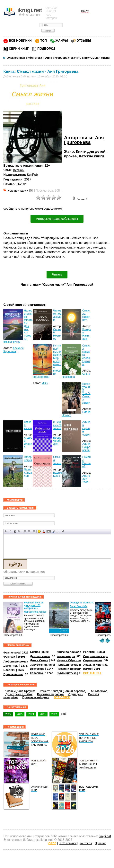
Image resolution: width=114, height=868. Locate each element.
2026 (8, 714)
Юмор (88, 669)
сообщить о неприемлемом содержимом (33, 209)
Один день (76, 694)
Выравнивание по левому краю (25, 531)
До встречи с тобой (19, 694)
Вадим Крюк (57, 474)
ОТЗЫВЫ (84, 41)
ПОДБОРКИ (46, 49)
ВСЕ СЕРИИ (62, 697)
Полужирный (6, 531)
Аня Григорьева (84, 140)
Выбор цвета (44, 531)
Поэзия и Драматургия (72, 669)
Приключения (13, 674)
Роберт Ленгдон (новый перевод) (63, 691)
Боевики (9, 670)
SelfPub (32, 175)
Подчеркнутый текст (15, 531)
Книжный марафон (50, 694)
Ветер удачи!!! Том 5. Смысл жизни (86, 393)
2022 (54, 714)
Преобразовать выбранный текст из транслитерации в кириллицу (58, 531)
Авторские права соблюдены (57, 219)
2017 (28, 179)
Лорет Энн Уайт (78, 606)
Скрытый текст (49, 531)
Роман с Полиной (87, 462)
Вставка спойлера (63, 531)
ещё (64, 714)
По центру (29, 531)
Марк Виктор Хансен (35, 612)
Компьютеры (66, 656)
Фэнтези (9, 657)
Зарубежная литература (47, 665)
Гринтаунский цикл (36, 697)
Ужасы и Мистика (95, 665)
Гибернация (28, 459)
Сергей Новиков (57, 334)
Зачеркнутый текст (19, 531)
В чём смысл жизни (57, 425)
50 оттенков (99, 691)
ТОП (44, 41)
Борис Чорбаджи (57, 441)
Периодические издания (74, 665)
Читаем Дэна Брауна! (20, 691)
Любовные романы (17, 662)
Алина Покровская (86, 447)
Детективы (11, 666)
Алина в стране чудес (86, 428)
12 (46, 166)
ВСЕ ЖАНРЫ (92, 673)
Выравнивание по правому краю (34, 531)
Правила (101, 843)
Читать (57, 274)
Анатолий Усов (86, 479)
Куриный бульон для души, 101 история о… (34, 605)
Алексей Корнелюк (13, 350)
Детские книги (91, 156)
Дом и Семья (39, 660)
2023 (43, 714)
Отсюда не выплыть (82, 603)
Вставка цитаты (54, 531)
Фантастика (11, 653)
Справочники (93, 660)
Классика (37, 673)
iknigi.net (105, 836)
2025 (20, 714)
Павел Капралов (28, 473)
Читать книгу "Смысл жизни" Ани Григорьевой (57, 285)
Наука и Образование (72, 660)
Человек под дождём (57, 315)
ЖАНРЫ (62, 41)
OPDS (52, 843)
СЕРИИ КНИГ (19, 49)
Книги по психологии (71, 652)
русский (19, 170)
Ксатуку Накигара (87, 334)
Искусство (37, 669)
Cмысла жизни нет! (87, 315)
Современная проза (97, 656)
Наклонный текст (10, 531)
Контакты (86, 843)
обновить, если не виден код (24, 572)
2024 (31, 714)
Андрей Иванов (28, 442)
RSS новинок (68, 843)
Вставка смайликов (39, 531)
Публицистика (67, 673)
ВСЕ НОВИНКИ (20, 41)
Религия (89, 652)
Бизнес (35, 652)
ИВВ (45, 383)
